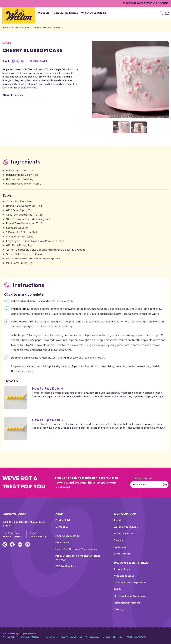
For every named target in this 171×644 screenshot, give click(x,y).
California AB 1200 (137, 637)
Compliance (62, 542)
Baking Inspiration (124, 534)
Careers (118, 540)
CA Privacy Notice (30, 637)
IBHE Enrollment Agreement (130, 596)
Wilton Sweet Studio (126, 527)
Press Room (121, 547)
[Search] (161, 13)
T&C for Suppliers (66, 566)
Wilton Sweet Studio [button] (95, 13)
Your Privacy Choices (71, 637)
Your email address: (143, 478)
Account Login (122, 569)
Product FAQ (63, 520)
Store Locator (122, 554)
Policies (118, 589)
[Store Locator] (167, 13)
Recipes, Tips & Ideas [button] (66, 13)
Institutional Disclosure (127, 603)
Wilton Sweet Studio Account (146, 3)
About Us (119, 520)
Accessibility (92, 637)
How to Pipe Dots (48, 389)
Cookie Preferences (113, 637)
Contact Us (62, 527)
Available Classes (124, 576)
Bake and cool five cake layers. (42, 301)
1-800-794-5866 (14, 514)
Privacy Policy (10, 637)
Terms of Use (50, 637)
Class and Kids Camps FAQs (130, 583)
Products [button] (45, 13)
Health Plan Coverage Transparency (76, 549)
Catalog (118, 609)
